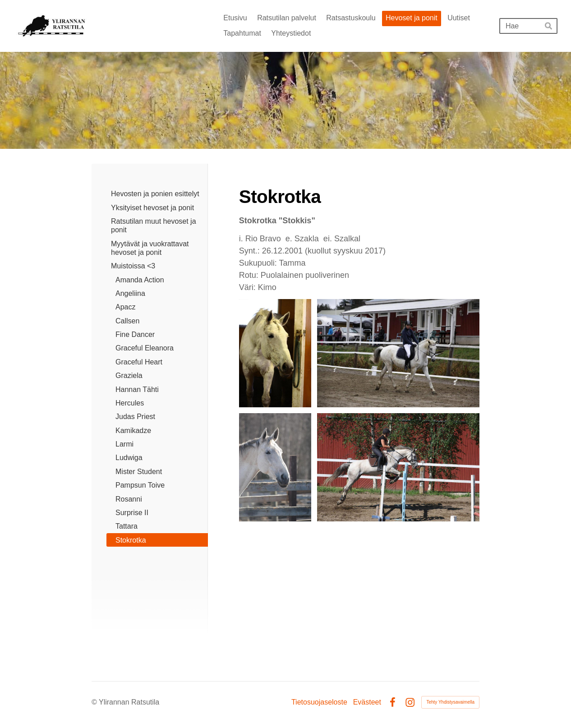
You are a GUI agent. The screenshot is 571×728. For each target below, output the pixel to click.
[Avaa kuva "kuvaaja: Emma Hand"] (398, 353)
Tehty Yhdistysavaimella (450, 702)
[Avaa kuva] (275, 353)
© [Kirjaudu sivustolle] (95, 702)
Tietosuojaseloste (319, 702)
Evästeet (367, 702)
